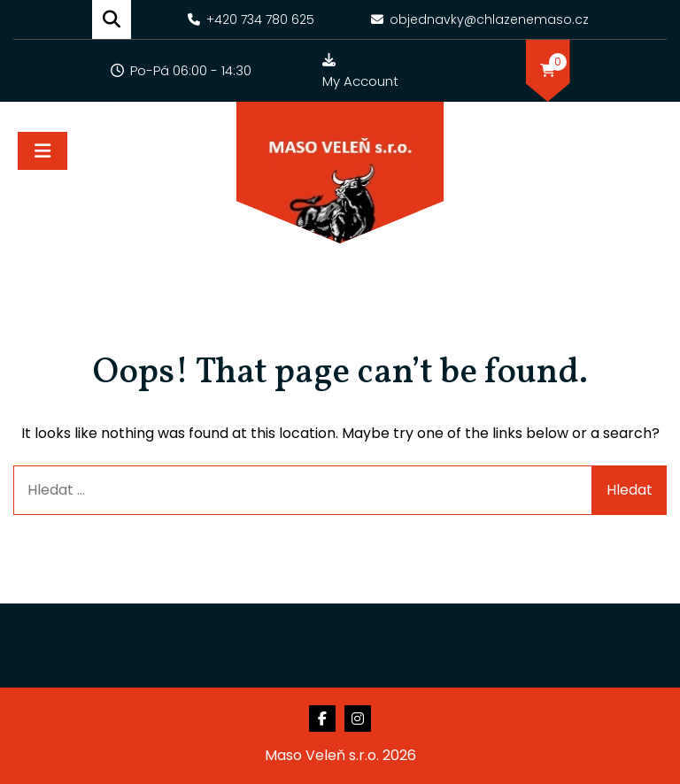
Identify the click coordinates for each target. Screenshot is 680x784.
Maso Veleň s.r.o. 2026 (340, 755)
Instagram (358, 719)
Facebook (322, 719)
